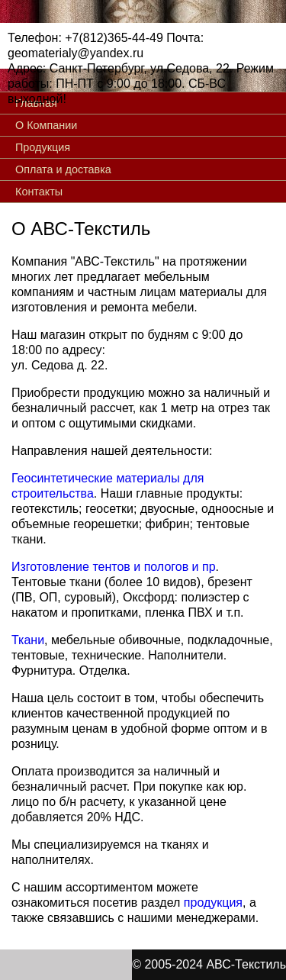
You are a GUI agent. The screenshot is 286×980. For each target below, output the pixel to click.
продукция (213, 903)
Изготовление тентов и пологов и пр (114, 567)
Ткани (28, 640)
